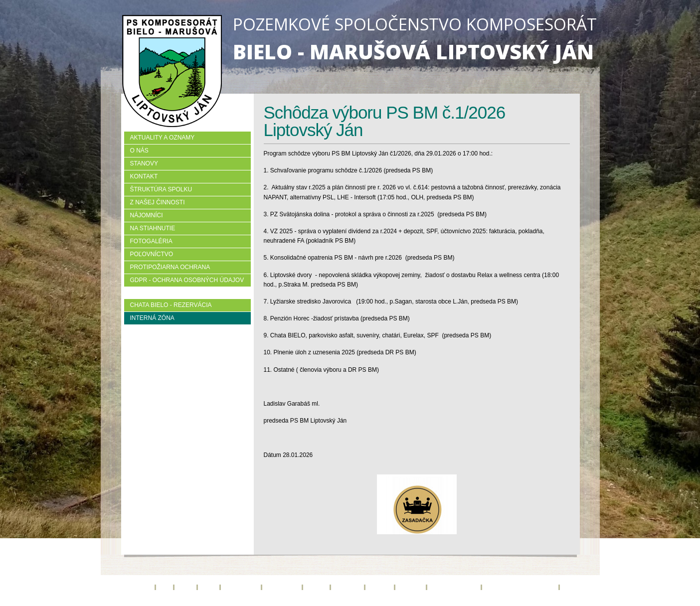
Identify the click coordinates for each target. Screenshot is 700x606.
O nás (139, 151)
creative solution (378, 603)
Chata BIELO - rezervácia (171, 305)
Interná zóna (152, 318)
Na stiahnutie (153, 228)
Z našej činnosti (158, 202)
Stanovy (144, 163)
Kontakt (144, 176)
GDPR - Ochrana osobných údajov (187, 280)
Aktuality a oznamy (163, 138)
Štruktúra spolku (161, 189)
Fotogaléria (151, 241)
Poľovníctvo (152, 254)
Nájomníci (147, 215)
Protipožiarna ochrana (170, 267)
